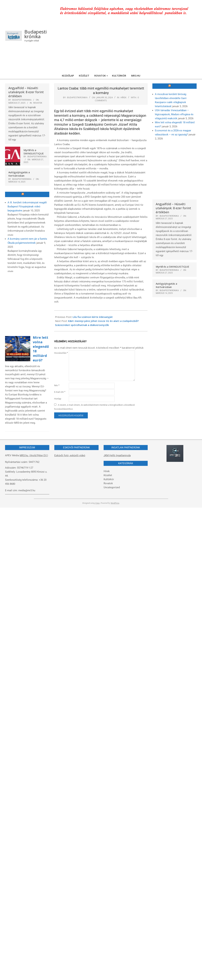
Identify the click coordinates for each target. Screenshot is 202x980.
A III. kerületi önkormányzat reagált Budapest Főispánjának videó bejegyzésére (27, 207)
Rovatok (38, 103)
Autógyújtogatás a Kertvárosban (19, 174)
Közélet (108, 475)
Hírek (124, 97)
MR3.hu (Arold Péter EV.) (34, 455)
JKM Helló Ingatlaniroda (117, 455)
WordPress (115, 503)
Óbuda (29, 194)
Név (57, 385)
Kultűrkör (109, 479)
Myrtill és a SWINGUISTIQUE (34, 152)
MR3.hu (176, 86)
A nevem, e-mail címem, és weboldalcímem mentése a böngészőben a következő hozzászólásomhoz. (94, 407)
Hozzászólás (61, 353)
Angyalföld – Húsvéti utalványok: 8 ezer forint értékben (26, 92)
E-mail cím (60, 392)
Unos (97, 503)
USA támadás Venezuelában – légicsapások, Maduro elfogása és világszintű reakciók (174, 114)
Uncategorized (112, 487)
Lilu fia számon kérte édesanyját (93, 317)
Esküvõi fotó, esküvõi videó (70, 455)
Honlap (58, 399)
